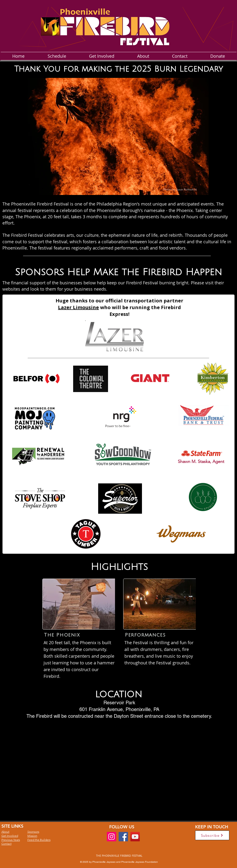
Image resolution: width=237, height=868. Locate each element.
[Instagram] (112, 837)
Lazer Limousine (78, 307)
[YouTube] (135, 837)
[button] (118, 136)
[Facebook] (123, 837)
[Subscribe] (212, 835)
